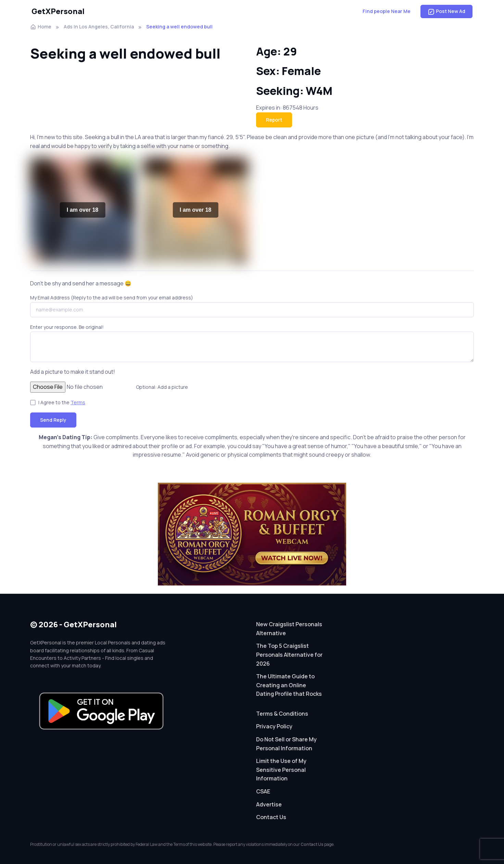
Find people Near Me (387, 11)
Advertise (269, 804)
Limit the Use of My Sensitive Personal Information (281, 770)
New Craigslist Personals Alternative (289, 629)
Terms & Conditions (282, 714)
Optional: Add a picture (162, 387)
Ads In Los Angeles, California (99, 27)
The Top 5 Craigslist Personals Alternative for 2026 (289, 655)
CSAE (263, 791)
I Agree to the (62, 402)
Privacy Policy (274, 726)
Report (274, 120)
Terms (78, 402)
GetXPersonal (58, 11)
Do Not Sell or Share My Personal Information (286, 744)
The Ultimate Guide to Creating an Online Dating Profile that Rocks (289, 685)
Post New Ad (446, 11)
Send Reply (53, 420)
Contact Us (271, 817)
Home (41, 27)
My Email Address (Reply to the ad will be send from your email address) (112, 298)
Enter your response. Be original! (67, 327)
